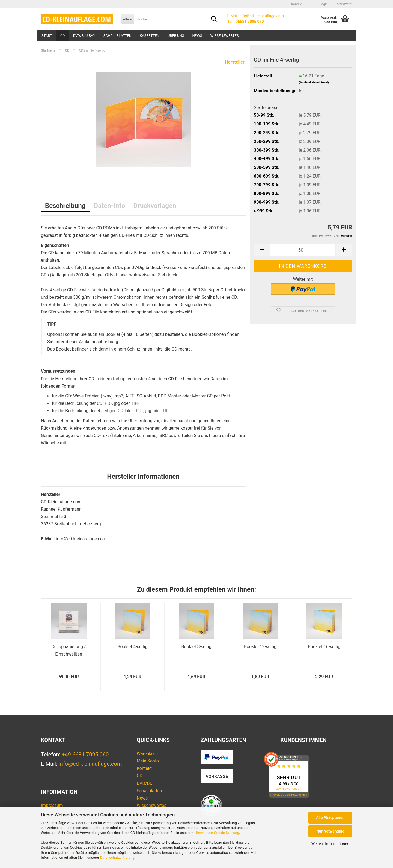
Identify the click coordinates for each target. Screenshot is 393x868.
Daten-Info (110, 206)
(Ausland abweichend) (314, 83)
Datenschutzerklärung (117, 857)
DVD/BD (145, 783)
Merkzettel (344, 4)
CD (63, 36)
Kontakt (297, 4)
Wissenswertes (224, 36)
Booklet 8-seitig (196, 647)
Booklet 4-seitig (132, 647)
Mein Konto (148, 761)
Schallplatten (117, 36)
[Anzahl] (303, 250)
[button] (311, 4)
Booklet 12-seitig (260, 647)
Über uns (176, 36)
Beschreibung (65, 206)
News (197, 36)
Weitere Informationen (330, 844)
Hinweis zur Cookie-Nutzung (217, 833)
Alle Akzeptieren (330, 818)
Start (47, 36)
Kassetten (150, 36)
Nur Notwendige (330, 831)
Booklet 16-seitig (324, 647)
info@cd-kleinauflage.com (90, 764)
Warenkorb (147, 754)
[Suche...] (127, 19)
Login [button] (323, 4)
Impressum (52, 805)
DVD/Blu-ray (84, 36)
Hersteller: (235, 62)
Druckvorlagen (155, 206)
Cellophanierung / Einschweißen (69, 650)
